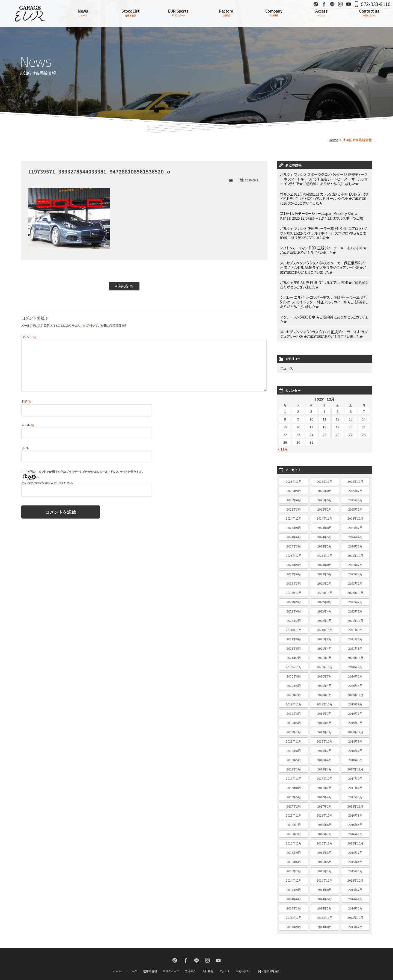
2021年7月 (324, 626)
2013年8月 (324, 914)
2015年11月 (324, 830)
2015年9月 (294, 839)
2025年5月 (324, 487)
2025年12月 (294, 468)
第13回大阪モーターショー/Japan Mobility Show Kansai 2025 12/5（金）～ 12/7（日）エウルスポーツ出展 (321, 212)
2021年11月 (294, 617)
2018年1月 (324, 756)
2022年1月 (324, 607)
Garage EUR (29, 14)
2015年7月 (355, 839)
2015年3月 (294, 858)
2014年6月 (294, 886)
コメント (29, 337)
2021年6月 (355, 626)
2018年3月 (355, 747)
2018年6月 (355, 737)
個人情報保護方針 (269, 958)
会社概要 (208, 958)
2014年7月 (355, 876)
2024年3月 (294, 533)
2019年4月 (324, 710)
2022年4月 (324, 598)
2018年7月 (324, 737)
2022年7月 (355, 589)
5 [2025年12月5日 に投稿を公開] (338, 398)
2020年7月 (324, 663)
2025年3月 (294, 496)
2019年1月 (324, 719)
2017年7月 (324, 775)
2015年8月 (324, 839)
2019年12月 (355, 682)
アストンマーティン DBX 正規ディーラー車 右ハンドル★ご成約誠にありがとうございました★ (323, 244)
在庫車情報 (150, 958)
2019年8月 (294, 700)
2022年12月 (294, 579)
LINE (332, 4)
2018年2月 (294, 756)
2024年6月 (294, 524)
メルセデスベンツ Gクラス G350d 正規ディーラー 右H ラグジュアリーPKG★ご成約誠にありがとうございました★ (324, 322)
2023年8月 (324, 552)
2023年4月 (355, 561)
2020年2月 (294, 682)
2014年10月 (355, 867)
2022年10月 (355, 579)
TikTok (316, 4)
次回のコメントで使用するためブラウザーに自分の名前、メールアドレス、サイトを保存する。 (85, 472)
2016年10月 (324, 802)
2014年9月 (294, 876)
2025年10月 (355, 468)
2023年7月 (355, 552)
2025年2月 (324, 496)
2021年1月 (324, 644)
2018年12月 (355, 719)
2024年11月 (324, 505)
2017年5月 (294, 784)
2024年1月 (355, 533)
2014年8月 (324, 876)
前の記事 (124, 286)
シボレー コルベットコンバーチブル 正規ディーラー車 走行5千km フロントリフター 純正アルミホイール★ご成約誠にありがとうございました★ (324, 292)
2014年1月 (355, 895)
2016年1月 (355, 821)
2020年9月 (355, 654)
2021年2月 (294, 644)
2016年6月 (324, 812)
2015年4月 (355, 849)
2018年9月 (355, 728)
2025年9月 (294, 478)
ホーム (117, 958)
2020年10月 (324, 654)
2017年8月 (294, 775)
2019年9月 (355, 691)
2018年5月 (294, 747)
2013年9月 (294, 914)
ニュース (286, 355)
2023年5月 (324, 561)
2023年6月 (294, 561)
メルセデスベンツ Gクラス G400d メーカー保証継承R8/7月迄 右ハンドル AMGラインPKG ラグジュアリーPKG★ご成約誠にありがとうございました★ (324, 260)
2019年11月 (294, 691)
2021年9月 (355, 617)
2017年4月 (324, 784)
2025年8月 (324, 478)
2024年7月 (355, 515)
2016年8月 (355, 802)
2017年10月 (324, 765)
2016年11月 (294, 802)
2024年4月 (355, 524)
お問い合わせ (244, 958)
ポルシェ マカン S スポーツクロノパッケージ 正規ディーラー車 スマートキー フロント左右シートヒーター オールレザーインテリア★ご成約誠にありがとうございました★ (324, 178)
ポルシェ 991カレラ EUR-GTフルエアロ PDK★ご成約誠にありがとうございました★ (324, 276)
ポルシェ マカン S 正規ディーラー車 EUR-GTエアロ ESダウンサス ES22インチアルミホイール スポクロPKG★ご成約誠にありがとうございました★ (324, 228)
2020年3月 (355, 672)
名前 (26, 401)
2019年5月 (294, 710)
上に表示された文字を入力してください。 (47, 483)
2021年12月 (355, 607)
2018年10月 (324, 728)
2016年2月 (324, 821)
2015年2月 (324, 858)
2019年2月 (294, 719)
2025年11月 (324, 468)
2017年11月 (294, 765)
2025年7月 (355, 478)
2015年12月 (294, 830)
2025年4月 (355, 487)
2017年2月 (294, 793)
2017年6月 (355, 775)
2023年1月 (355, 570)
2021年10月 (324, 617)
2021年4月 (324, 635)
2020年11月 (294, 654)
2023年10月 (355, 542)
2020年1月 (324, 682)
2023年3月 (294, 570)
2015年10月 (355, 830)
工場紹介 (190, 958)
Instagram (340, 4)
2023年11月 (324, 542)
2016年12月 (355, 793)
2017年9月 (355, 765)
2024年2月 (324, 533)
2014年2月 (324, 895)
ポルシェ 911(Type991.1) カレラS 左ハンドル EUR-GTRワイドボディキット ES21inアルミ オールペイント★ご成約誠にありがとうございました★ (324, 196)
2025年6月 (294, 487)
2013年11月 (324, 904)
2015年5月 (324, 849)
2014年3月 (294, 895)
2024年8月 (324, 515)
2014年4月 (355, 886)
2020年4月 (324, 672)
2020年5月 (294, 672)
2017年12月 (355, 756)
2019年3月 (355, 710)
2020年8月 (294, 663)
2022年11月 (324, 579)
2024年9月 (294, 515)
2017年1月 (324, 793)
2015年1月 (355, 858)
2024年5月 (324, 524)
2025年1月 (355, 496)
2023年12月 (294, 542)
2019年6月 (355, 700)
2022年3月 (355, 598)
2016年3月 (294, 821)
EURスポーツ (171, 958)
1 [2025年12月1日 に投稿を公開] (285, 398)
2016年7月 (294, 812)
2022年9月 (294, 589)
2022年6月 (294, 598)
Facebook (324, 4)
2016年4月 (355, 812)
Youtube (349, 4)
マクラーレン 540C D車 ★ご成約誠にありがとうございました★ (323, 308)
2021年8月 (294, 626)
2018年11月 (294, 728)
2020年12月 (355, 644)
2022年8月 (324, 589)
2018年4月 (324, 747)
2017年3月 (355, 784)
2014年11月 (324, 867)
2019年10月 (324, 691)
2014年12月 (294, 867)
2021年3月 (355, 635)
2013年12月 (294, 904)
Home (333, 140)
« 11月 (283, 436)
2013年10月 (355, 904)
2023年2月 (324, 570)
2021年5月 (294, 635)
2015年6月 (294, 849)
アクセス (224, 958)
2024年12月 (294, 505)
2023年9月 (294, 552)
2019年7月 (324, 700)
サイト (25, 448)
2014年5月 (324, 886)
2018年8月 (294, 737)
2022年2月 (294, 607)
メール (28, 425)
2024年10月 (355, 505)
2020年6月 (355, 663)
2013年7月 (355, 914)
